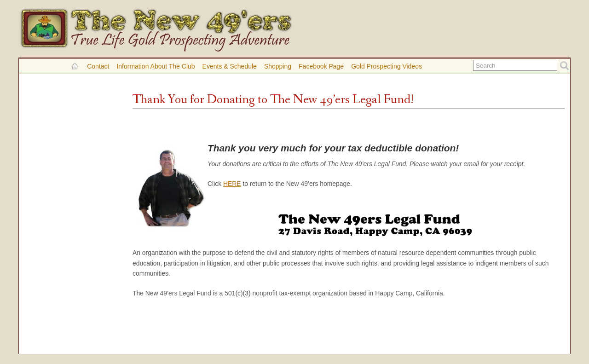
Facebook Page (321, 66)
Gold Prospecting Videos (387, 66)
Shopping (278, 66)
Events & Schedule (230, 66)
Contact (98, 66)
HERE (232, 184)
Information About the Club (156, 66)
